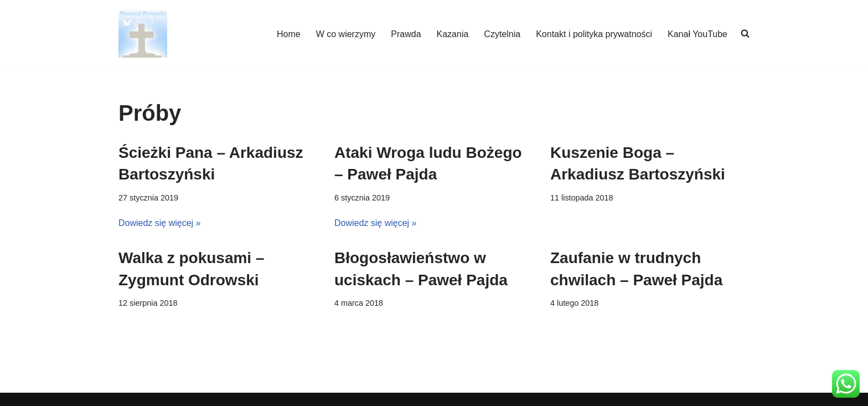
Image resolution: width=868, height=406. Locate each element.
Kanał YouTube (697, 34)
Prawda (406, 34)
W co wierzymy (346, 34)
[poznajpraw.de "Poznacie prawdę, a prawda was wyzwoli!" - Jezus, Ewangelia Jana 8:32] (143, 34)
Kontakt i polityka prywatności (594, 34)
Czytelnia (502, 34)
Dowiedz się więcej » (160, 223)
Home (289, 34)
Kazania (453, 34)
